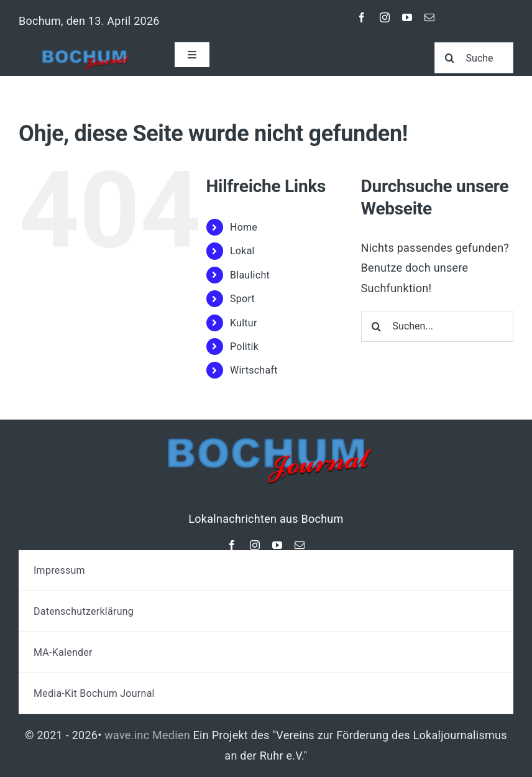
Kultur (244, 323)
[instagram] (385, 17)
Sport (242, 299)
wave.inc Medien (147, 735)
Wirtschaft (254, 370)
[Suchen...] (437, 326)
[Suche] (474, 58)
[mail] (429, 17)
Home (244, 227)
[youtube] (407, 17)
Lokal (242, 251)
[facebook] (362, 17)
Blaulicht (250, 275)
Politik (244, 347)
